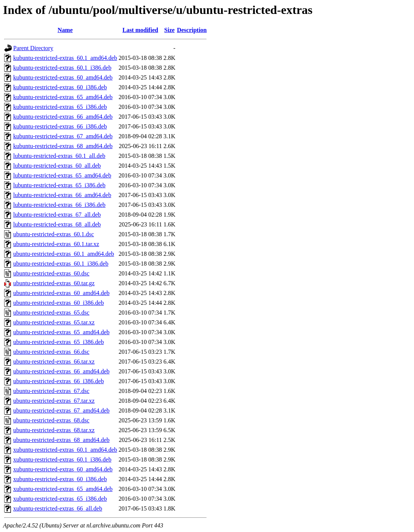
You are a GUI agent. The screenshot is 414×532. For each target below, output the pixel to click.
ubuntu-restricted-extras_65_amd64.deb (61, 332)
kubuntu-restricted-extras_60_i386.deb (60, 87)
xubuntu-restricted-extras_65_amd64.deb (63, 489)
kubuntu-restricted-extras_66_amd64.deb (63, 117)
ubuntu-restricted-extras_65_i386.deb (58, 342)
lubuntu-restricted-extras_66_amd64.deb (62, 195)
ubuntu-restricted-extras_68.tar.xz (54, 430)
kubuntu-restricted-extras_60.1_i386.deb (62, 68)
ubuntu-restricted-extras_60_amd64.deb (61, 293)
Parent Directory (33, 48)
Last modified (140, 30)
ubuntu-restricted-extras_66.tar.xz (54, 362)
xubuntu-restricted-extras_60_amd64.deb (63, 469)
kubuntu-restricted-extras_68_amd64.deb (63, 146)
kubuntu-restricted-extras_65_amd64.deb (63, 97)
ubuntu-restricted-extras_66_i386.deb (58, 381)
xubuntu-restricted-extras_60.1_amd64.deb (65, 450)
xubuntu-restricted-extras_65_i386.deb (60, 499)
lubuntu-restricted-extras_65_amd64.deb (62, 175)
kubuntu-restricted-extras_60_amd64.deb (63, 77)
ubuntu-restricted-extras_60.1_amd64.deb (64, 254)
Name (65, 30)
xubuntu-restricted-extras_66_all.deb (58, 508)
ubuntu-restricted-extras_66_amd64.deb (61, 371)
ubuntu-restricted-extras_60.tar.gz (54, 283)
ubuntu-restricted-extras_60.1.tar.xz (56, 244)
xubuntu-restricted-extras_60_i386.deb (60, 479)
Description (192, 30)
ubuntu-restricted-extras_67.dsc (51, 391)
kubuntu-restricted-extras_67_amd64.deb (63, 136)
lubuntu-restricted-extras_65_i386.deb (59, 185)
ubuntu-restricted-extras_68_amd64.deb (61, 440)
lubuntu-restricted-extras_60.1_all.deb (59, 156)
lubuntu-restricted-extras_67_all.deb (57, 215)
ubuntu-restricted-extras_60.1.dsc (54, 234)
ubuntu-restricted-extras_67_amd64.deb (61, 410)
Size (170, 30)
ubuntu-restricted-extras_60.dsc (51, 273)
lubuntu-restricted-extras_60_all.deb (57, 166)
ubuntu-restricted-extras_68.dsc (51, 420)
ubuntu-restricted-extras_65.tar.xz (54, 322)
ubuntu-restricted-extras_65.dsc (51, 313)
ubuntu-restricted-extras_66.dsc (51, 352)
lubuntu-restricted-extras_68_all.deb (57, 224)
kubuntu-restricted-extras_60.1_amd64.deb (65, 58)
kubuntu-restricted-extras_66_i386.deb (60, 126)
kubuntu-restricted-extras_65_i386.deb (60, 107)
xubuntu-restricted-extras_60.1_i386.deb (62, 459)
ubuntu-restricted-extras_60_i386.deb (58, 303)
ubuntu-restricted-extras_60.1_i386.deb (61, 264)
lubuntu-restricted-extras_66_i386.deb (59, 205)
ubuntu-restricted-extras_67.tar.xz (54, 401)
